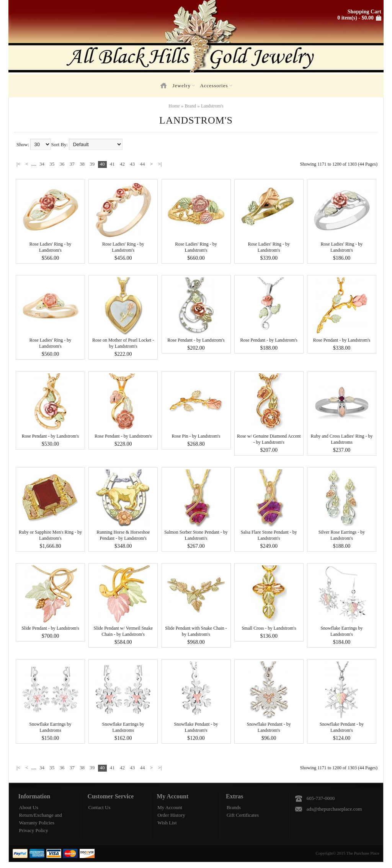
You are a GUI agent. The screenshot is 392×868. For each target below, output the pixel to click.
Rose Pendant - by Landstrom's (196, 340)
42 (122, 164)
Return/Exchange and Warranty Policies (41, 819)
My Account (170, 807)
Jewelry (184, 85)
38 (82, 164)
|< (18, 164)
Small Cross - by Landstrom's (269, 628)
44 (143, 164)
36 (62, 164)
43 (132, 164)
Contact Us (99, 807)
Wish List (167, 823)
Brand (190, 106)
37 (72, 164)
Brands (234, 807)
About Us (29, 807)
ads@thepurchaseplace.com (334, 809)
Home (174, 106)
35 (52, 164)
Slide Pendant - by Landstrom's (50, 628)
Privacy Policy (34, 830)
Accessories (216, 85)
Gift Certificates (243, 815)
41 (112, 164)
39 (92, 164)
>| (160, 164)
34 (42, 164)
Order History (171, 815)
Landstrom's (212, 106)
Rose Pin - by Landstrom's (196, 436)
